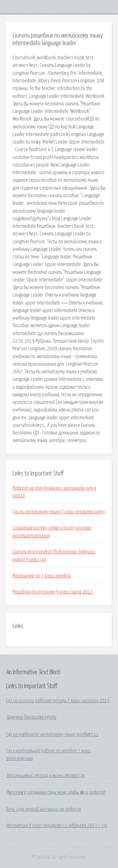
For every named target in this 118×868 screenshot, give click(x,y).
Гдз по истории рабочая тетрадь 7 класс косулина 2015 (58, 701)
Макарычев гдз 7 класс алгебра (42, 576)
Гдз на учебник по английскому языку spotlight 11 (53, 735)
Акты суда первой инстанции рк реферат (44, 809)
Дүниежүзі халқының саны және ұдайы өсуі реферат (56, 792)
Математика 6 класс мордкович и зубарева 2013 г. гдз (57, 826)
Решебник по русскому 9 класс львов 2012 (53, 592)
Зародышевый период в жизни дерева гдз (45, 776)
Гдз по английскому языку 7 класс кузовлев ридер (59, 512)
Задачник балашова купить (31, 717)
